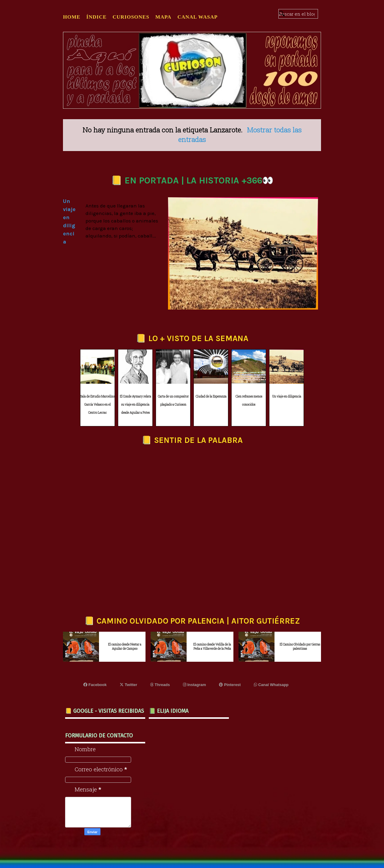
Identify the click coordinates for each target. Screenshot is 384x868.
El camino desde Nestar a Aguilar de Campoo (125, 647)
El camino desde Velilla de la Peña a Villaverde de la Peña (212, 647)
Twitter (128, 685)
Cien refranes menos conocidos (249, 401)
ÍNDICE (96, 17)
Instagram (195, 685)
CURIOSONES (131, 17)
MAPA (163, 17)
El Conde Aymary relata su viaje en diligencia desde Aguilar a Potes (135, 404)
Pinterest (230, 685)
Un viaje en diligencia (287, 396)
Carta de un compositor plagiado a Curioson (173, 401)
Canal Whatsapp (271, 685)
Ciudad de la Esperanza (211, 396)
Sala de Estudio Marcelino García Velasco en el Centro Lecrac (97, 404)
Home (72, 17)
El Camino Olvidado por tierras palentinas (300, 647)
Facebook (95, 685)
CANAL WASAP (197, 17)
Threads (160, 685)
